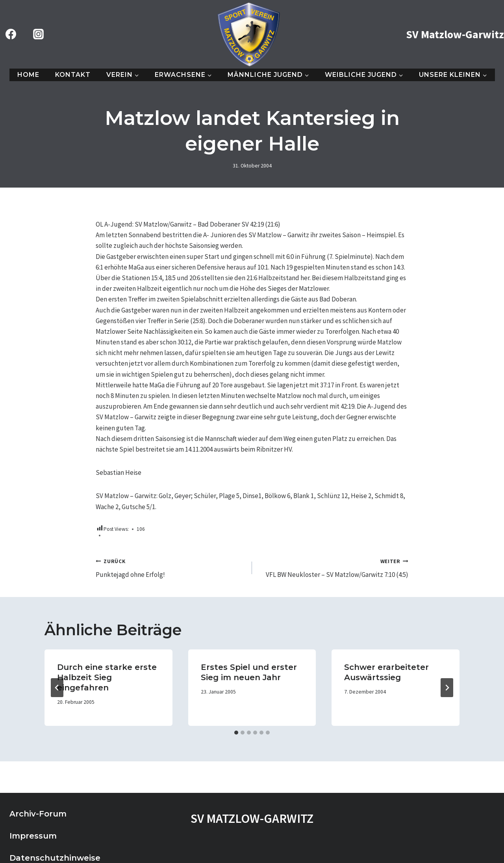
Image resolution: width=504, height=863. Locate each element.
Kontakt (73, 75)
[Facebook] (11, 34)
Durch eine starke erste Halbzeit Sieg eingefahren (107, 677)
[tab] (236, 733)
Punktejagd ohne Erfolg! (170, 567)
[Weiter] (447, 688)
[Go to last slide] (57, 688)
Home (28, 75)
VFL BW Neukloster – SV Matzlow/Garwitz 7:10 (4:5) (334, 567)
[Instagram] (38, 34)
